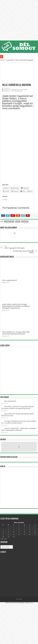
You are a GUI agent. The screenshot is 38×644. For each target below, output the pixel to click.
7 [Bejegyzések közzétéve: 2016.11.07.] (3, 529)
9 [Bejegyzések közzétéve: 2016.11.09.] (14, 529)
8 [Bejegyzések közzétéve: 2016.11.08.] (8, 529)
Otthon (2, 60)
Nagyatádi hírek (16, 90)
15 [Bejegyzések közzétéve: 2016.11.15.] (8, 532)
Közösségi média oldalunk (9, 457)
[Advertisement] (19, 488)
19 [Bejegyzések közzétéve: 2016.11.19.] (30, 532)
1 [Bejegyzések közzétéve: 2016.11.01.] (8, 527)
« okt (2, 539)
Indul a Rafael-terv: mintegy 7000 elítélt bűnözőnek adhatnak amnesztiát (16, 333)
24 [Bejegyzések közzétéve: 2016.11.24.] (19, 534)
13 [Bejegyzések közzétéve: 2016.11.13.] (35, 529)
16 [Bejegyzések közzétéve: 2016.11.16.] (14, 532)
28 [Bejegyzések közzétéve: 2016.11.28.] (3, 537)
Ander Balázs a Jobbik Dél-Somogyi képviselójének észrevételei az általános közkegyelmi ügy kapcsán (16, 306)
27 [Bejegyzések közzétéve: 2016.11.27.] (35, 534)
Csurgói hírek (10, 60)
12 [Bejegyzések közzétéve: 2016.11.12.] (30, 529)
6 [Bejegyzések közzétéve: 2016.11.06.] (35, 527)
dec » (6, 539)
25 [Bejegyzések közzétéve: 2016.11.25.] (24, 534)
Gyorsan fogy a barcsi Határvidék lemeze (23, 251)
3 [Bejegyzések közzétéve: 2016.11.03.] (19, 527)
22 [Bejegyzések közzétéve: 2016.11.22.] (8, 534)
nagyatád (25, 222)
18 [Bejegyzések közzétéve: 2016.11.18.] (24, 532)
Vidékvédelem (24, 90)
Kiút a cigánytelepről (9, 280)
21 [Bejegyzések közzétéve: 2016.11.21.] (3, 534)
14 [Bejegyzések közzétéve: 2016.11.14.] (3, 532)
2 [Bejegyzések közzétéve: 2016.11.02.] (14, 527)
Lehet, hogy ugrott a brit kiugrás (15, 247)
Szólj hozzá (7, 91)
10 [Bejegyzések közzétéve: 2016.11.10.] (19, 529)
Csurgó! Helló (9, 222)
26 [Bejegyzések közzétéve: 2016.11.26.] (30, 534)
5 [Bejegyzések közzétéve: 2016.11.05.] (30, 527)
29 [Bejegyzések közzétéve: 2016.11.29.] (8, 537)
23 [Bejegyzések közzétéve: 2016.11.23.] (14, 534)
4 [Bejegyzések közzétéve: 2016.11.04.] (24, 527)
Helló (18, 222)
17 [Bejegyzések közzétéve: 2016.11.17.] (19, 532)
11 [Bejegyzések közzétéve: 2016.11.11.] (24, 529)
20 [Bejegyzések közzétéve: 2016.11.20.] (35, 532)
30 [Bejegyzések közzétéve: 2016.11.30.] (14, 537)
